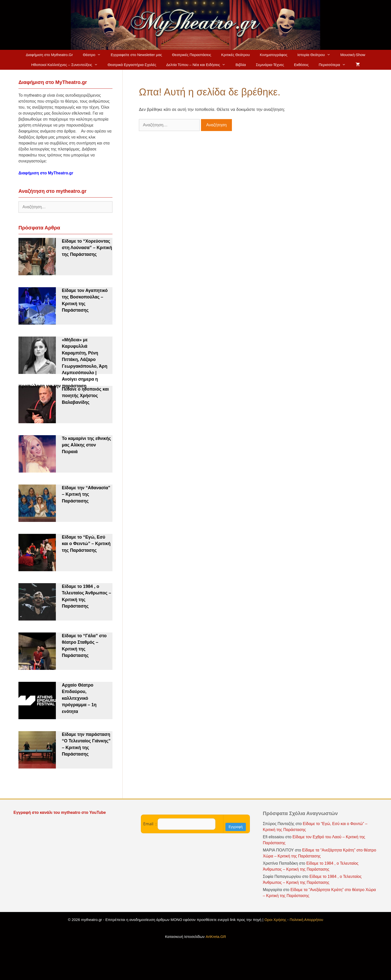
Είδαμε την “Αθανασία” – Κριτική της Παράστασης (86, 494)
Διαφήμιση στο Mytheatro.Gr (49, 55)
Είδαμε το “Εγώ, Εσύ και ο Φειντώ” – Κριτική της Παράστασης (86, 544)
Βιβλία (241, 65)
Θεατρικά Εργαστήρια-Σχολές (132, 65)
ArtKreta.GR (216, 937)
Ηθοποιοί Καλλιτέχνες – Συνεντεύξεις (67, 65)
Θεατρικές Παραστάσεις (192, 55)
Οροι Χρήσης (275, 920)
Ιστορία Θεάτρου (316, 55)
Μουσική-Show (353, 55)
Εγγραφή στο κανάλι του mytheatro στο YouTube (60, 812)
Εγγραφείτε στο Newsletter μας (136, 55)
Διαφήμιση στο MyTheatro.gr (46, 173)
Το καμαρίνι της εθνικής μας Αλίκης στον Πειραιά (86, 445)
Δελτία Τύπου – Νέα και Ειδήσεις (198, 65)
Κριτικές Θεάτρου (236, 55)
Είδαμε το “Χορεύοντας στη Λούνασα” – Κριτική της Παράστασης (87, 248)
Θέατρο (94, 55)
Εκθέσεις (301, 65)
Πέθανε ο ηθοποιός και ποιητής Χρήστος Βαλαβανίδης (85, 396)
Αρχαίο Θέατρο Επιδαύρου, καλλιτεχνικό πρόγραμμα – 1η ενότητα (79, 698)
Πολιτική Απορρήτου (306, 920)
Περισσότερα (335, 65)
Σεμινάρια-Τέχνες (270, 65)
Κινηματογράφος (274, 55)
